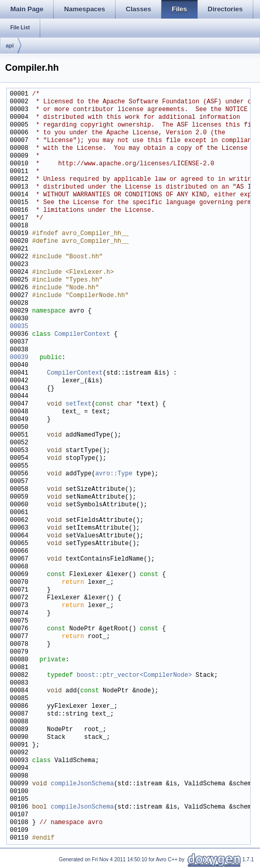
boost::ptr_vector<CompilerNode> (134, 676)
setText (78, 404)
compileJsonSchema (82, 784)
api (10, 45)
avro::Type (114, 474)
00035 (19, 327)
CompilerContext (82, 335)
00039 (19, 358)
